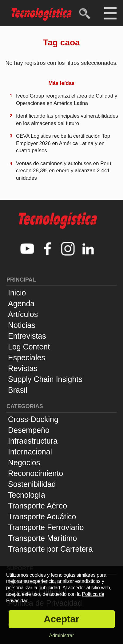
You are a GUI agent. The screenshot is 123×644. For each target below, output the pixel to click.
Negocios (24, 462)
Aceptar (61, 619)
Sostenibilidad (32, 484)
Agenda (21, 303)
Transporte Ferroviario (46, 527)
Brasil (18, 390)
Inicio (17, 293)
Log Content (29, 347)
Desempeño (29, 430)
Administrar (62, 636)
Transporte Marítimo (42, 538)
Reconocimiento (36, 473)
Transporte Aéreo (38, 506)
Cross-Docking (33, 419)
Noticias (22, 325)
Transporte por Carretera (50, 549)
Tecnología (27, 495)
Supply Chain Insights (45, 379)
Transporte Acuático (42, 516)
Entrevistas (27, 336)
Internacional (30, 452)
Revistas (23, 368)
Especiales (27, 358)
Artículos (23, 314)
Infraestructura (33, 441)
